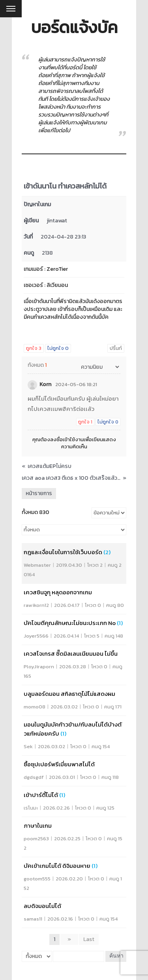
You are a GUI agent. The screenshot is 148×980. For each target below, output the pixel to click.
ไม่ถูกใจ (58, 348)
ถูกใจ (34, 348)
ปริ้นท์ (116, 348)
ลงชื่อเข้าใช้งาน (67, 439)
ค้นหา (116, 956)
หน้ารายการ (39, 493)
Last (89, 939)
